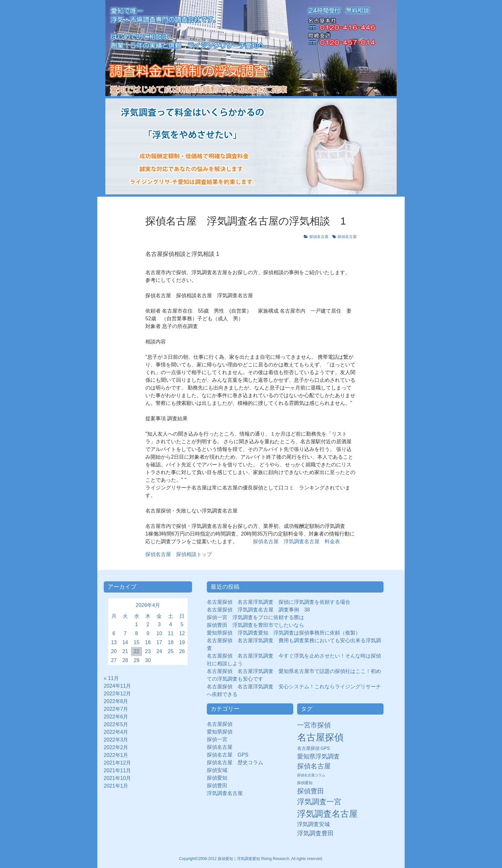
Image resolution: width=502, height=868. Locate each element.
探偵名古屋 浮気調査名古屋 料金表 (296, 541)
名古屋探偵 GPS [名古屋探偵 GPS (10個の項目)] (314, 748)
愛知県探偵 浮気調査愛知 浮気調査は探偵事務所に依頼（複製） (284, 633)
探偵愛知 (220, 778)
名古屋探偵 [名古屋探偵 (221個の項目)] (320, 737)
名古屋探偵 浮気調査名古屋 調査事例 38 (258, 610)
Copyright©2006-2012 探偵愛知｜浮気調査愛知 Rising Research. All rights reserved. (251, 859)
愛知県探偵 (220, 732)
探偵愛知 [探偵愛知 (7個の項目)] (305, 783)
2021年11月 (117, 770)
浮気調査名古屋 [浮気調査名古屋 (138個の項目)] (327, 814)
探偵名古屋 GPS (228, 755)
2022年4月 (116, 732)
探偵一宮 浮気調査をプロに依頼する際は (255, 617)
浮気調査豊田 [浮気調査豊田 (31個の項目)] (315, 833)
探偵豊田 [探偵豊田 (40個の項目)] (311, 791)
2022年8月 (116, 701)
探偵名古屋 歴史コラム (238, 762)
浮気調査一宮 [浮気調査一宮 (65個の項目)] (319, 802)
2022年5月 (116, 724)
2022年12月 (117, 694)
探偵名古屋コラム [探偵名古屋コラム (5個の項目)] (311, 775)
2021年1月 (116, 786)
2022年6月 (116, 717)
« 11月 (111, 678)
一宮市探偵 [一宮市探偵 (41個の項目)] (314, 725)
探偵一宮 (220, 739)
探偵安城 (217, 770)
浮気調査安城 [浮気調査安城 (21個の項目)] (313, 824)
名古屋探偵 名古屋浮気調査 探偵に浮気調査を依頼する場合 (279, 602)
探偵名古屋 (319, 237)
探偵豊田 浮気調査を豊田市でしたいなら (255, 625)
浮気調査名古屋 (225, 793)
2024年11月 (117, 686)
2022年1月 (116, 755)
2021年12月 (117, 763)
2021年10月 (117, 778)
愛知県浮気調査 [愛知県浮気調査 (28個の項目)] (318, 756)
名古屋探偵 (220, 724)
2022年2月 (116, 747)
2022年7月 (116, 709)
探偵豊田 (220, 786)
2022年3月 (116, 740)
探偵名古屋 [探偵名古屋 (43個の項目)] (314, 766)
